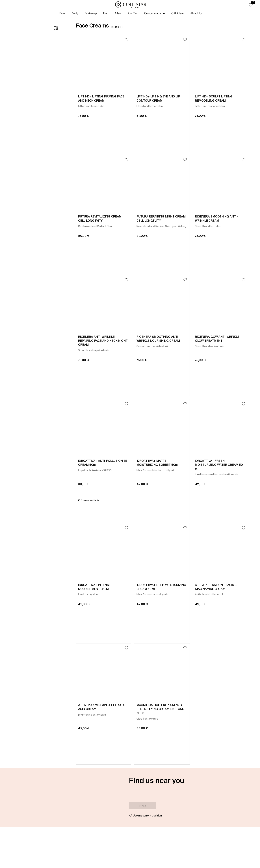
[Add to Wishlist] (127, 40)
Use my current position (147, 816)
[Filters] (56, 28)
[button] (62, 13)
